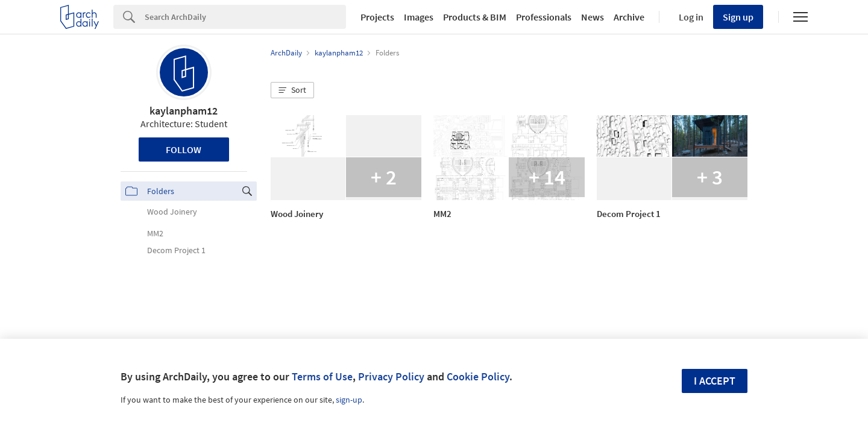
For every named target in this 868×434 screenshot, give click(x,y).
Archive (629, 17)
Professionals (544, 17)
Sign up (738, 17)
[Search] (245, 17)
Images (419, 17)
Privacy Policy (391, 376)
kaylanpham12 (184, 111)
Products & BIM (475, 17)
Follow (184, 149)
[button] (292, 90)
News (593, 17)
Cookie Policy (478, 376)
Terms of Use (322, 376)
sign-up (349, 400)
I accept (715, 381)
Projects (377, 17)
